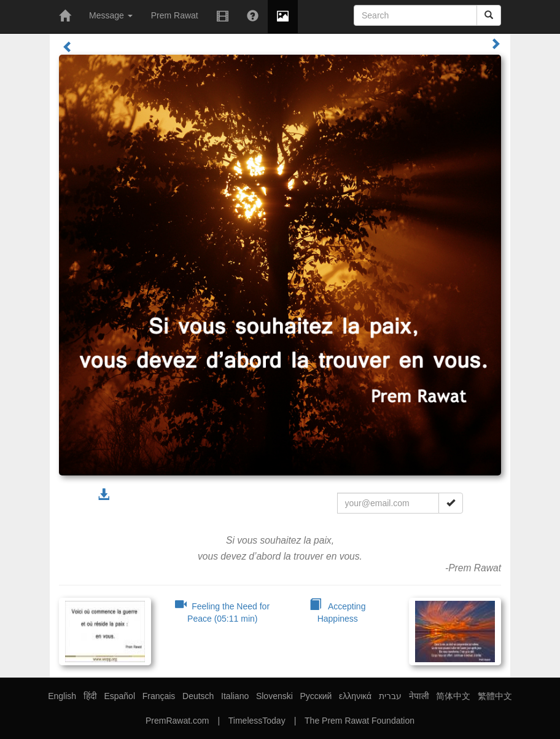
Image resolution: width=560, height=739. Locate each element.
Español (119, 696)
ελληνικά (355, 696)
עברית (390, 696)
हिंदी (90, 696)
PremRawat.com (177, 721)
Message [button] (111, 15)
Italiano (235, 696)
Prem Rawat (175, 15)
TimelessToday (257, 721)
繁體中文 (495, 696)
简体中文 (453, 696)
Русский (316, 696)
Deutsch (198, 696)
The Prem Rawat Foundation (360, 721)
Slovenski (274, 696)
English (62, 696)
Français (159, 696)
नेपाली (419, 696)
